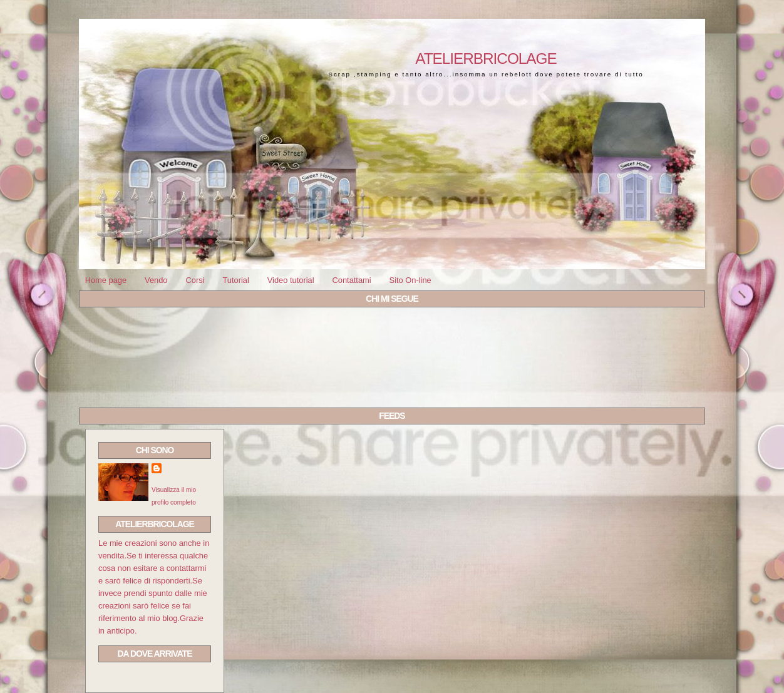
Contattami (351, 280)
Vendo (156, 280)
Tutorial (235, 280)
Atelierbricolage (486, 59)
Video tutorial (291, 280)
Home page (106, 280)
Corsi (195, 280)
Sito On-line (410, 280)
